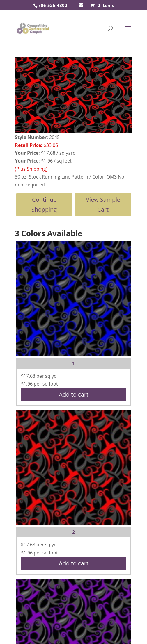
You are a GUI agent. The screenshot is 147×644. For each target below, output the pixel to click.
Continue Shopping (44, 205)
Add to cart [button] (74, 394)
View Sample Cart (103, 205)
